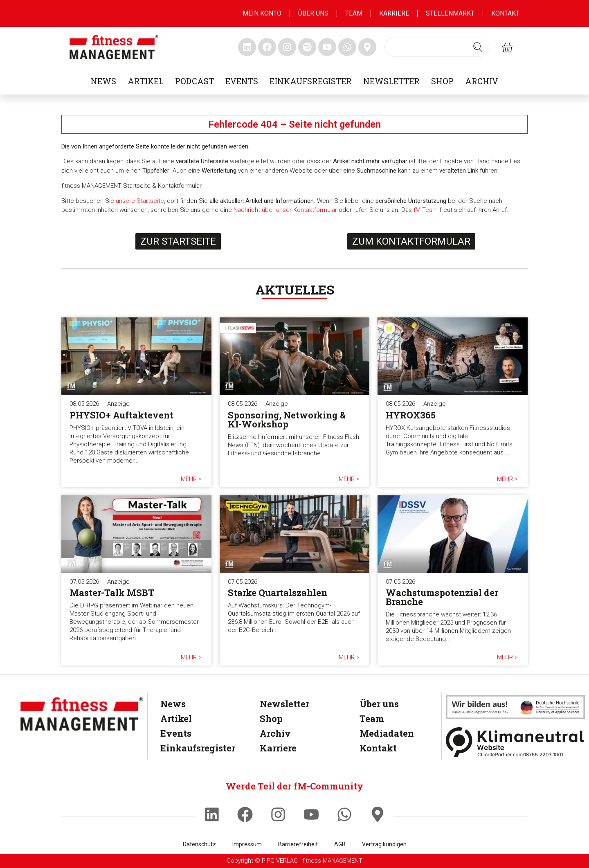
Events (242, 81)
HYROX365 (411, 415)
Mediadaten (387, 733)
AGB (340, 844)
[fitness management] (114, 47)
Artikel (146, 81)
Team (354, 13)
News (103, 81)
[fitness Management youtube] (327, 47)
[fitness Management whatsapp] (347, 47)
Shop (442, 81)
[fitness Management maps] (367, 47)
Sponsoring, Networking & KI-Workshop (287, 419)
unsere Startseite (140, 201)
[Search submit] (478, 47)
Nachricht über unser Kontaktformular (285, 210)
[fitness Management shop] (507, 47)
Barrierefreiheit (298, 844)
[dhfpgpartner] (515, 707)
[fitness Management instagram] (287, 47)
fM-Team (426, 210)
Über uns (313, 13)
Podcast (194, 81)
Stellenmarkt (450, 13)
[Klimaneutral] (515, 742)
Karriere (394, 13)
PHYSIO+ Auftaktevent (121, 415)
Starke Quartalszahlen (278, 593)
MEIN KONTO (262, 13)
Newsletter (391, 81)
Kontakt (505, 13)
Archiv (482, 81)
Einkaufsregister (311, 81)
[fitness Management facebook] (267, 47)
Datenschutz (199, 844)
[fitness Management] (82, 714)
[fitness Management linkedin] (247, 47)
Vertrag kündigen (384, 844)
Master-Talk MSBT (112, 593)
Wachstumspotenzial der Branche (442, 597)
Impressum (247, 844)
